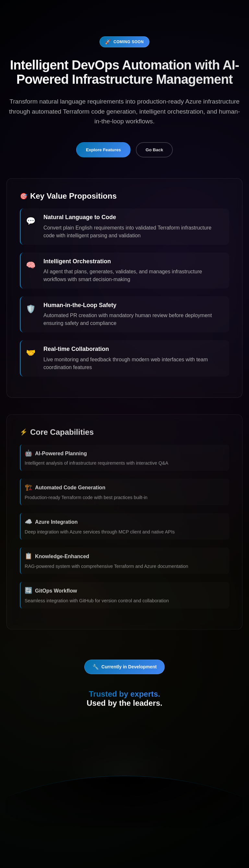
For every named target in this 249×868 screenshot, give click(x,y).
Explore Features (103, 150)
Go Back (154, 150)
